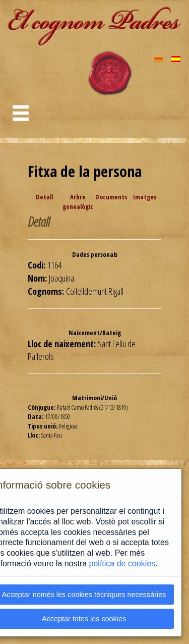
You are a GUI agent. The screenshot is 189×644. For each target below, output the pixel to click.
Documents (111, 197)
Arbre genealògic (78, 202)
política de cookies (122, 563)
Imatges (145, 197)
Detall (44, 197)
